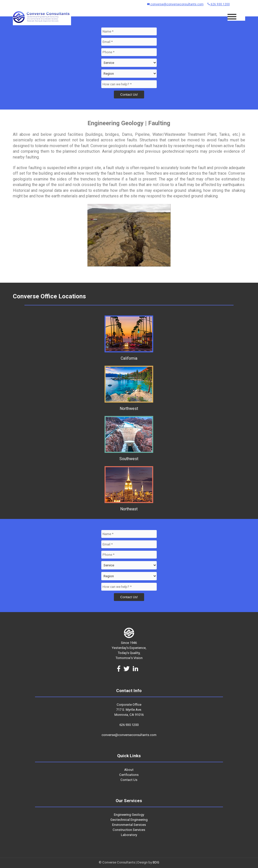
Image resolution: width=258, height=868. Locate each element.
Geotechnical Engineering (129, 820)
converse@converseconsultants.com (175, 4)
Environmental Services (129, 825)
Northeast (129, 507)
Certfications (129, 775)
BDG (156, 862)
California (129, 356)
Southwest (129, 456)
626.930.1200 (219, 4)
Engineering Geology (129, 815)
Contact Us (129, 780)
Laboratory (129, 835)
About (129, 770)
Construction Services (129, 830)
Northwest (129, 406)
